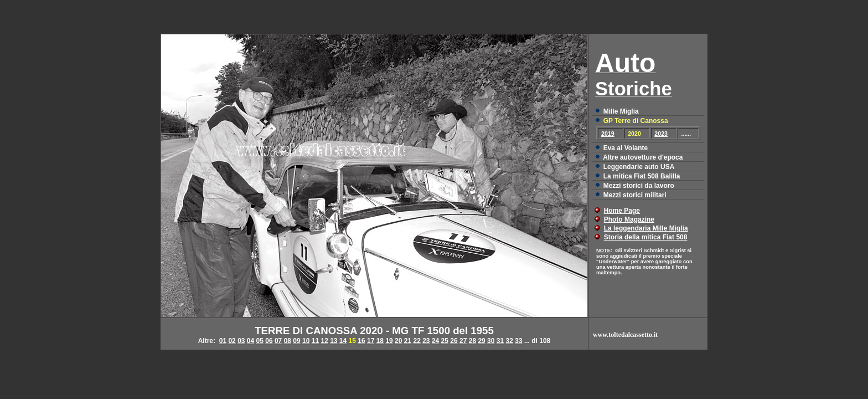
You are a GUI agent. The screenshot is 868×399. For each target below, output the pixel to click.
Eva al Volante (626, 148)
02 (232, 341)
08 (288, 341)
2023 (661, 134)
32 (510, 341)
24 (435, 341)
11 (315, 341)
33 (518, 341)
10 (306, 341)
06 (269, 341)
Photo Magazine (629, 219)
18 (380, 341)
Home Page (622, 211)
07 (278, 341)
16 (361, 341)
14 (343, 341)
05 (260, 341)
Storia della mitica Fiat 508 (646, 237)
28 (472, 341)
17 (371, 341)
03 (241, 341)
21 (408, 341)
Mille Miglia (621, 111)
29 (481, 341)
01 (223, 341)
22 (417, 341)
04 (250, 341)
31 (500, 341)
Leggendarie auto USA (639, 167)
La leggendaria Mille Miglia (646, 228)
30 (491, 341)
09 (296, 341)
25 (445, 341)
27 (463, 341)
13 (334, 341)
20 (398, 341)
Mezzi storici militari (635, 195)
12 (324, 341)
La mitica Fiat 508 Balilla (642, 176)
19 (389, 341)
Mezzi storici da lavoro (639, 186)
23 (426, 341)
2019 (608, 134)
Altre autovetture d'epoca (643, 157)
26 (454, 341)
